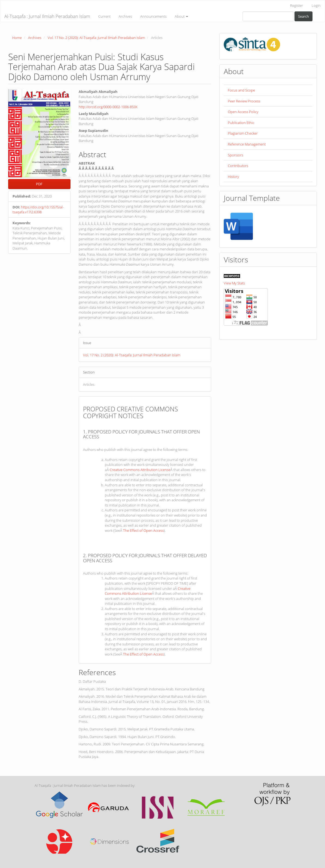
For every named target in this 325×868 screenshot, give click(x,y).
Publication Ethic (241, 123)
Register (297, 5)
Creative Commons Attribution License (140, 470)
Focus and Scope (241, 90)
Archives (125, 16)
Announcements (153, 16)
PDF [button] (39, 184)
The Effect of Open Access (143, 530)
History (233, 177)
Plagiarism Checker (243, 133)
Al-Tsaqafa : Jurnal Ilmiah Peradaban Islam (47, 16)
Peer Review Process (244, 101)
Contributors (238, 166)
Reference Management (247, 144)
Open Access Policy (243, 112)
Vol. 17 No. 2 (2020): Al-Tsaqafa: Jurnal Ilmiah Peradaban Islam (96, 38)
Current (104, 16)
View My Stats (234, 283)
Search (303, 16)
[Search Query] (268, 16)
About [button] (181, 16)
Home (17, 38)
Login (316, 5)
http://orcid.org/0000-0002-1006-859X (108, 107)
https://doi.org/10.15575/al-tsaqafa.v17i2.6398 (38, 210)
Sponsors (235, 155)
